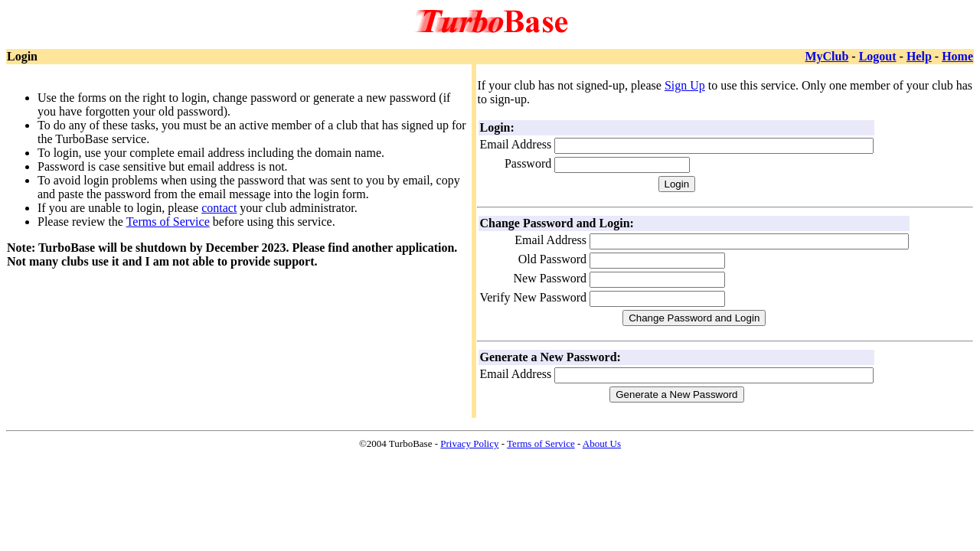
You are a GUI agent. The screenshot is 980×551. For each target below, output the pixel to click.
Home (957, 56)
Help (919, 56)
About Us (602, 443)
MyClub (826, 56)
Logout (878, 56)
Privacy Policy (469, 443)
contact (219, 208)
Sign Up (685, 85)
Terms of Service (168, 222)
